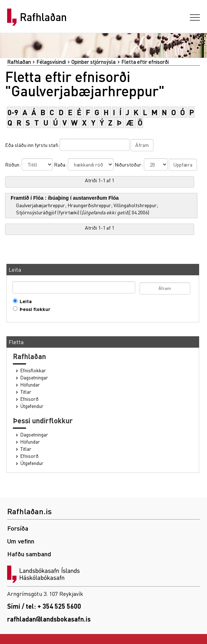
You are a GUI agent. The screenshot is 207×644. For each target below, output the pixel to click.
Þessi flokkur (33, 309)
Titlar (26, 392)
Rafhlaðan (43, 17)
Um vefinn (21, 541)
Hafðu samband (29, 554)
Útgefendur (32, 406)
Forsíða (18, 528)
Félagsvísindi (51, 62)
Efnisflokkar (33, 370)
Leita (24, 301)
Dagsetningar (34, 377)
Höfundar (30, 385)
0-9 (13, 112)
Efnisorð (29, 399)
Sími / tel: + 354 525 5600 (44, 606)
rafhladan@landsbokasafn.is (49, 619)
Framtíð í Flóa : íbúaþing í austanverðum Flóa (65, 198)
